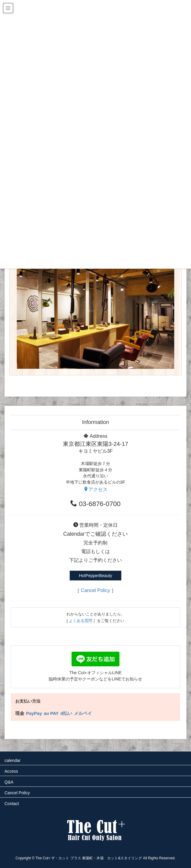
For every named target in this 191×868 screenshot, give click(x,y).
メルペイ (83, 713)
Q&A (9, 782)
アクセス (95, 489)
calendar (13, 760)
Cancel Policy (96, 590)
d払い (66, 713)
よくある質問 (81, 621)
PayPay (34, 713)
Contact (12, 804)
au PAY (51, 713)
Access (11, 771)
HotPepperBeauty (95, 576)
